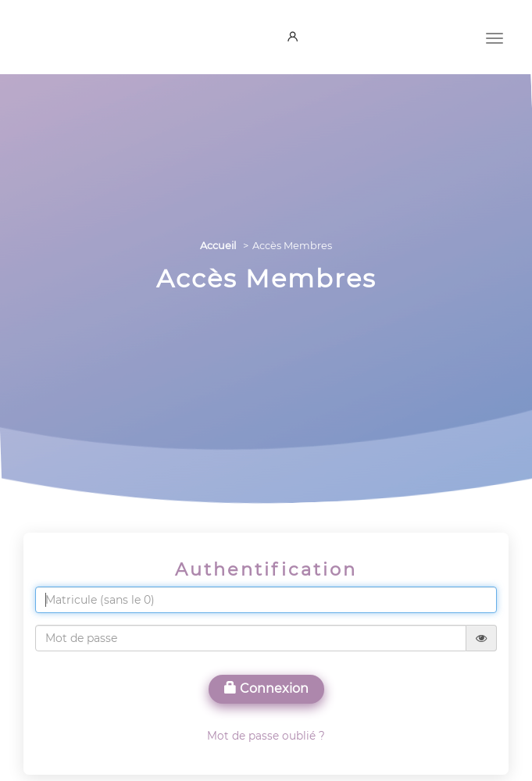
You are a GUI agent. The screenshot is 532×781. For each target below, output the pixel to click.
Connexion (266, 688)
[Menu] (495, 37)
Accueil (218, 246)
